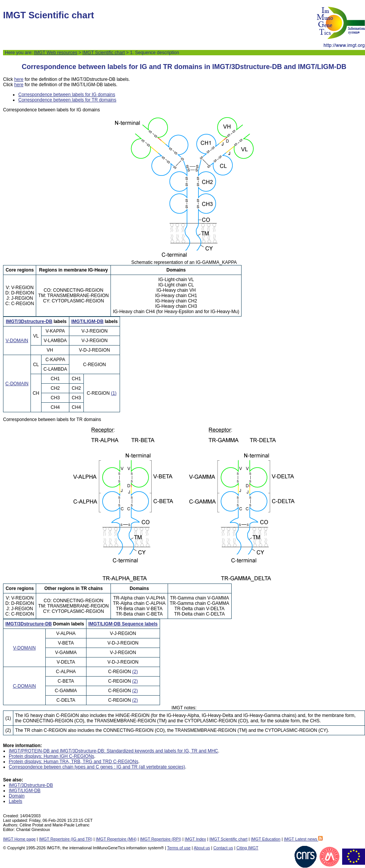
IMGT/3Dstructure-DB (29, 321)
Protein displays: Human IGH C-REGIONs (51, 756)
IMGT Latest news (303, 839)
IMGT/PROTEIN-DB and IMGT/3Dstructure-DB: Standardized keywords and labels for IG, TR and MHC (113, 751)
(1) (114, 393)
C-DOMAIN (17, 384)
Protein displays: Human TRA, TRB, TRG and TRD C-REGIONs (74, 762)
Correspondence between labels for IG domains (67, 95)
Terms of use (179, 848)
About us (202, 848)
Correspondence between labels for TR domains (67, 100)
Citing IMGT (247, 848)
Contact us (223, 848)
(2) (135, 672)
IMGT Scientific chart (103, 53)
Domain (17, 796)
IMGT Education (266, 839)
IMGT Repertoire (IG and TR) (66, 839)
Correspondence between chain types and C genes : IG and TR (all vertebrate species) (97, 767)
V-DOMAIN (17, 341)
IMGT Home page (19, 839)
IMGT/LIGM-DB (87, 321)
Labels (15, 801)
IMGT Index (195, 839)
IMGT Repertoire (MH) (116, 839)
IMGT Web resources (56, 53)
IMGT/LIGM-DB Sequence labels (123, 624)
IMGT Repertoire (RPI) (160, 839)
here (19, 79)
